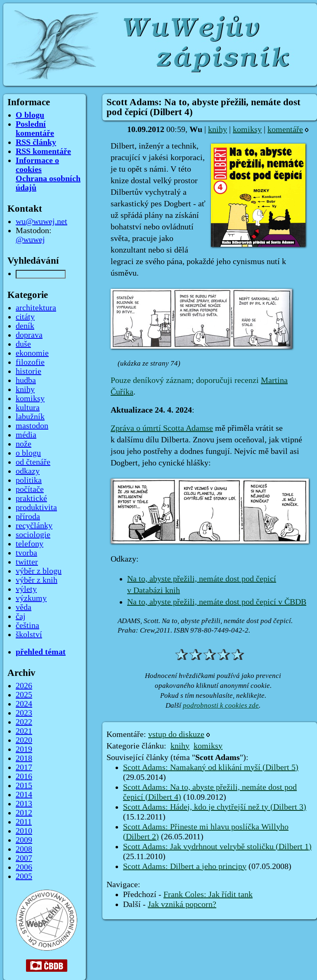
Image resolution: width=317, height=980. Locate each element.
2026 (24, 686)
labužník (30, 417)
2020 (24, 740)
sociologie (33, 535)
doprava (29, 335)
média (26, 435)
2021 (24, 731)
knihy (218, 130)
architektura (36, 308)
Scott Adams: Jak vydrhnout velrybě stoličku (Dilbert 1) (217, 847)
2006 (24, 867)
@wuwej (30, 240)
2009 (24, 840)
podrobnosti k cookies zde (221, 705)
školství (29, 635)
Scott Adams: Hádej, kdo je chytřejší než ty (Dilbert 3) (215, 807)
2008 (24, 849)
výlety (26, 589)
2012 (24, 813)
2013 (24, 804)
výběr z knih (37, 580)
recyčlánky (34, 526)
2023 (24, 713)
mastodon (32, 426)
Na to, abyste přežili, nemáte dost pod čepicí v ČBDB (217, 602)
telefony (30, 544)
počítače (30, 489)
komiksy (247, 130)
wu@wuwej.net (41, 222)
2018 (24, 758)
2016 (24, 777)
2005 (24, 876)
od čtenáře (33, 462)
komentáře (285, 130)
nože (24, 444)
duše (23, 344)
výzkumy (31, 598)
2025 (24, 695)
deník (25, 326)
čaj (21, 616)
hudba (26, 380)
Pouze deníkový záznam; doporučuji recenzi (186, 380)
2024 (24, 704)
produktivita (36, 508)
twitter (27, 562)
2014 (24, 795)
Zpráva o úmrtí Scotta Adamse (162, 428)
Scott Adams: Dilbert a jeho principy (185, 867)
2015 (24, 786)
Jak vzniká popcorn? (182, 904)
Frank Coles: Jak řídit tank (208, 895)
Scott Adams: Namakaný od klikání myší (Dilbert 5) (211, 767)
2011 (24, 822)
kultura (28, 408)
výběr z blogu (39, 571)
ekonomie (32, 353)
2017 (24, 767)
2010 (24, 831)
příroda (28, 517)
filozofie (30, 362)
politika (29, 480)
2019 (24, 749)
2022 (24, 722)
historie (28, 371)
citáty (25, 317)
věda (24, 607)
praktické (31, 498)
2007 (24, 858)
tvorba (26, 553)
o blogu (28, 453)
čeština (27, 626)
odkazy (28, 471)
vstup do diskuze (176, 734)
